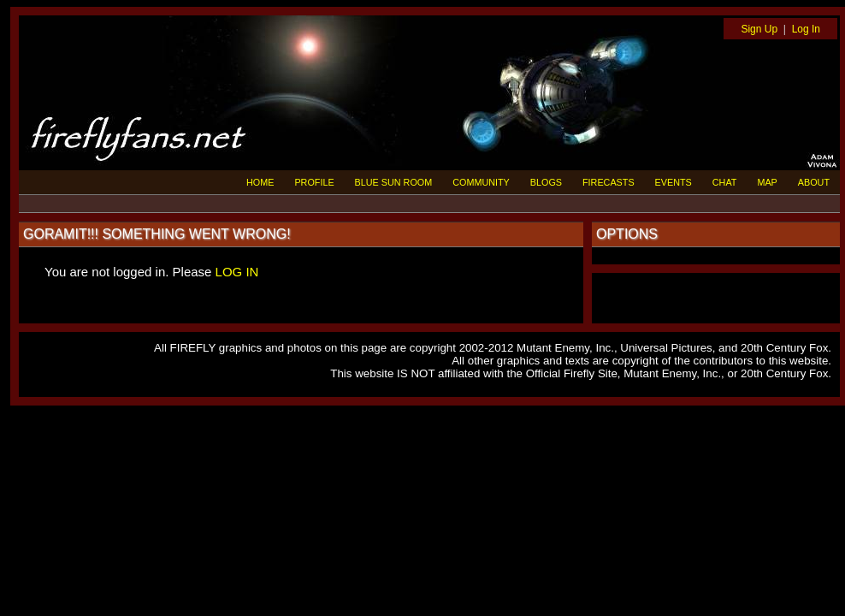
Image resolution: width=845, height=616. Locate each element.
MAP (767, 182)
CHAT (725, 182)
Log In (806, 29)
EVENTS (674, 182)
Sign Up (759, 29)
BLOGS (546, 182)
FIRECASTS (609, 182)
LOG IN (237, 272)
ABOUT (814, 182)
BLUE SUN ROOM (394, 182)
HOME (260, 182)
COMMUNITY (481, 182)
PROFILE (314, 182)
